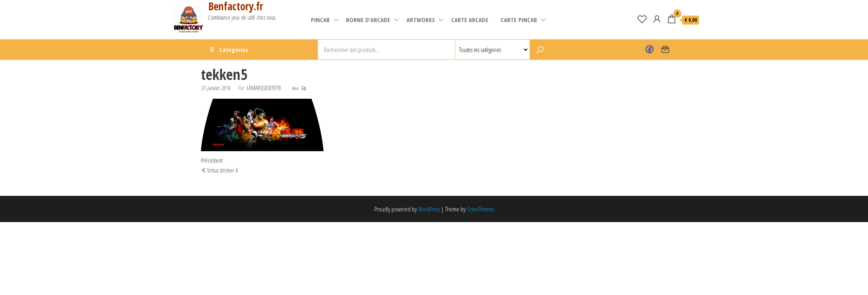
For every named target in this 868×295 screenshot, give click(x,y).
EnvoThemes (481, 209)
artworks (421, 20)
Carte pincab (519, 20)
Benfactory (649, 50)
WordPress (429, 209)
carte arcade (470, 20)
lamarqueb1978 (264, 88)
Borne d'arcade (368, 20)
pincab (320, 20)
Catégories (234, 50)
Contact (665, 50)
